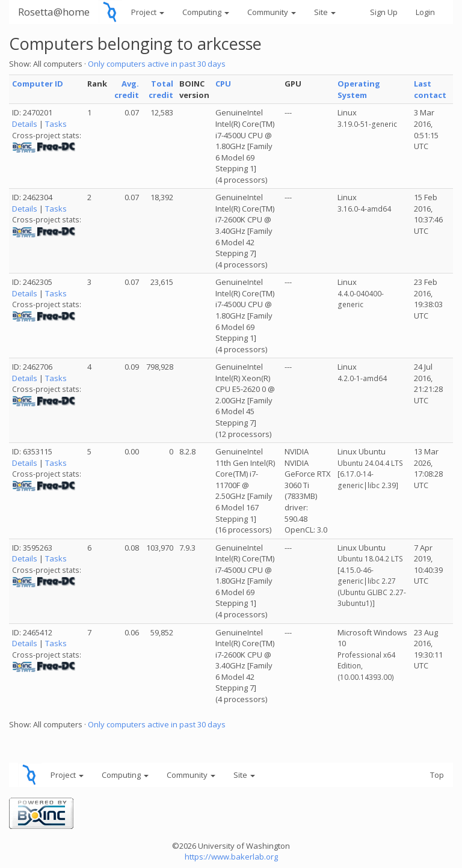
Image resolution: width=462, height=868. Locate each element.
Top (437, 775)
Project (148, 12)
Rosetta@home (54, 12)
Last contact (430, 89)
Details (25, 124)
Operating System (359, 89)
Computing (206, 12)
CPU (223, 84)
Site (325, 12)
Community (272, 12)
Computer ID (38, 84)
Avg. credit (127, 89)
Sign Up (384, 12)
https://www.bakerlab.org (231, 857)
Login (425, 12)
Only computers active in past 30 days (157, 64)
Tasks (56, 124)
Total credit (161, 89)
